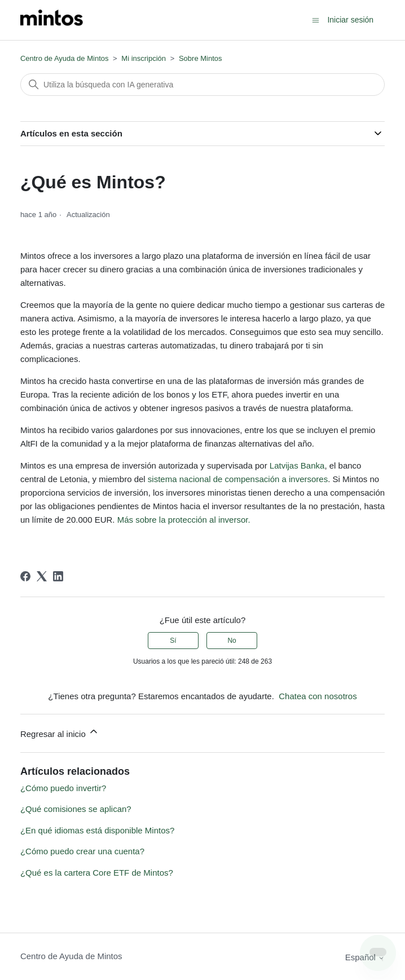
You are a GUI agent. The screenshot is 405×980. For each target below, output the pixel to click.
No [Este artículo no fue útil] (232, 641)
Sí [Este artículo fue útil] (173, 641)
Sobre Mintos (201, 58)
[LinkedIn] (58, 576)
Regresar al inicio (60, 732)
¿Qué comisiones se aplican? (76, 809)
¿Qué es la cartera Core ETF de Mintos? (97, 873)
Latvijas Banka (297, 465)
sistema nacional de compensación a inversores (238, 479)
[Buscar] (202, 85)
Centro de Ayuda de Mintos (65, 58)
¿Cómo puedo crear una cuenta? (82, 851)
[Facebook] (25, 576)
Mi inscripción (144, 58)
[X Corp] (42, 576)
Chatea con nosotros (318, 696)
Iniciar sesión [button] (350, 20)
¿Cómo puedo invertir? (63, 788)
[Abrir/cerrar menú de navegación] (316, 19)
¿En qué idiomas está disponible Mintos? (98, 830)
